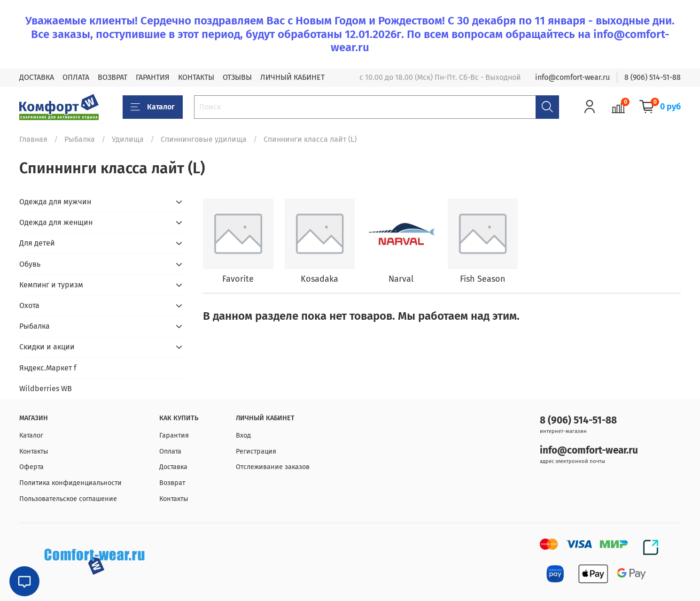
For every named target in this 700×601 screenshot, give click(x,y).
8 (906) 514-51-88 (653, 77)
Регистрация (256, 451)
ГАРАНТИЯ (153, 77)
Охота (29, 305)
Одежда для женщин (56, 222)
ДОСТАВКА (37, 77)
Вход (243, 435)
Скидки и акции (47, 347)
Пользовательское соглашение (68, 499)
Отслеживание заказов (273, 467)
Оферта (31, 467)
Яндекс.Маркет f (48, 368)
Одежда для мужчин (55, 202)
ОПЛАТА (76, 77)
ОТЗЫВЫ (237, 77)
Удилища (128, 139)
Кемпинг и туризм (51, 285)
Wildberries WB (46, 389)
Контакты (34, 451)
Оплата (170, 451)
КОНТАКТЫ (196, 77)
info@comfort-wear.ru (572, 77)
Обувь (30, 264)
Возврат (172, 483)
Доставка (173, 467)
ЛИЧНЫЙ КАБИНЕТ (292, 77)
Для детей (37, 243)
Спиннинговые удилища (204, 139)
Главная (33, 139)
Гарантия (174, 435)
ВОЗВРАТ (113, 77)
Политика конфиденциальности (70, 483)
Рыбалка (80, 139)
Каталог (153, 107)
